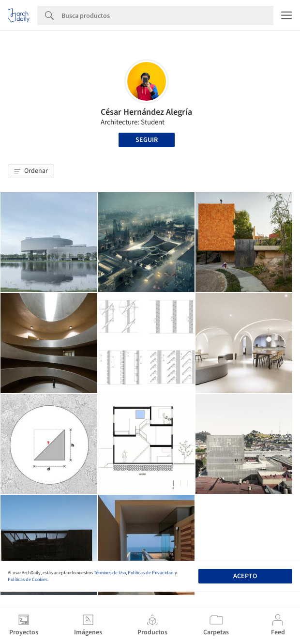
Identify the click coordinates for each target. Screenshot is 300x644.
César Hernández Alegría (146, 112)
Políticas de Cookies (28, 580)
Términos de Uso (110, 573)
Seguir (147, 140)
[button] (31, 171)
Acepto (245, 576)
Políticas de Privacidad (151, 573)
